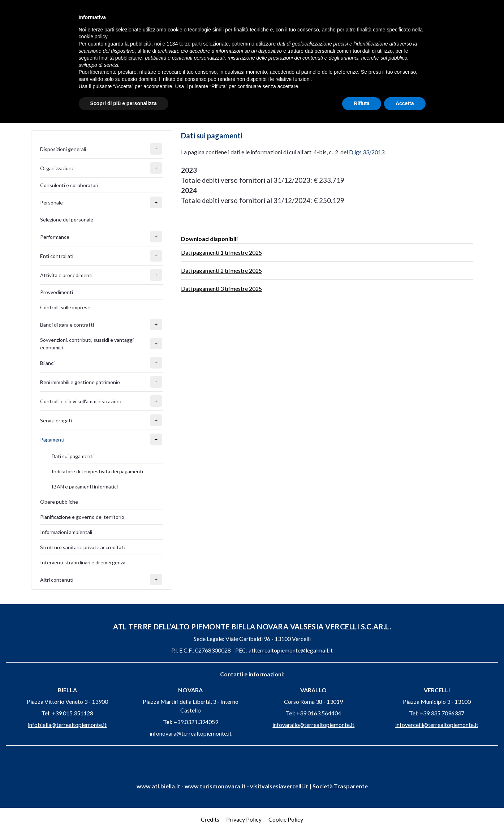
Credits (211, 819)
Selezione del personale (67, 219)
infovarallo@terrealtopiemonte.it (313, 725)
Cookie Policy (286, 819)
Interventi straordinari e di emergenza (83, 562)
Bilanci (47, 363)
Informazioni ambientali (66, 532)
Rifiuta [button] (362, 103)
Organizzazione (57, 168)
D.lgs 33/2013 (367, 152)
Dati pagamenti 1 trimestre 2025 (221, 252)
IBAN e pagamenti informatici (85, 486)
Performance (55, 237)
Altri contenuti (57, 580)
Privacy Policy (244, 819)
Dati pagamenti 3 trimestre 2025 (221, 289)
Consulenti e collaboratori (69, 185)
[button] (156, 149)
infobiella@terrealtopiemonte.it (67, 725)
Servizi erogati (56, 420)
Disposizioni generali (63, 149)
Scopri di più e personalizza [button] (124, 103)
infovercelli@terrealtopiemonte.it (437, 725)
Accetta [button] (405, 103)
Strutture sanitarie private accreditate (83, 547)
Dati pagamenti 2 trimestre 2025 (221, 270)
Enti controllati (57, 256)
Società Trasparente (340, 786)
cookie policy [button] (93, 36)
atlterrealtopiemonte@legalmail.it (291, 650)
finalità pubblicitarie (120, 58)
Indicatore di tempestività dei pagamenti (97, 471)
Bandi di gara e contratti (67, 325)
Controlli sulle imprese (65, 307)
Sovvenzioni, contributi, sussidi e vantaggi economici (87, 344)
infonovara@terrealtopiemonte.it (191, 733)
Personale (51, 203)
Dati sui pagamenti (73, 456)
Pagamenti (52, 440)
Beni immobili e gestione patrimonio (80, 382)
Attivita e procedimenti (66, 275)
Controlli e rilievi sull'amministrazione (81, 401)
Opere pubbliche (59, 502)
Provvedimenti (57, 292)
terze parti (190, 44)
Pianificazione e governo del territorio (82, 517)
